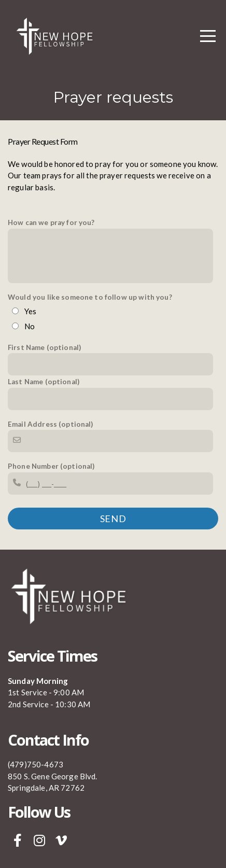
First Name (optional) (44, 347)
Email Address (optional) (51, 424)
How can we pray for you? (51, 222)
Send (113, 519)
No (30, 326)
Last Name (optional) (44, 382)
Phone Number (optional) (51, 466)
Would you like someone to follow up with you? (90, 297)
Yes (30, 311)
